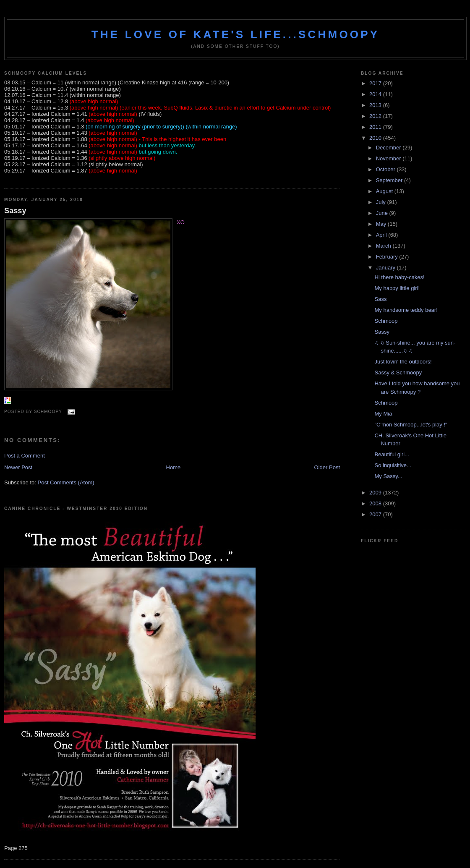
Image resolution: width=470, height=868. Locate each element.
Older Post (327, 467)
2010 (376, 138)
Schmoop (386, 321)
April (382, 235)
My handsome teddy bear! (406, 310)
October (386, 169)
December (389, 148)
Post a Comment (25, 456)
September (390, 180)
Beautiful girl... (392, 454)
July (382, 202)
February (388, 257)
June (383, 213)
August (385, 191)
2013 (376, 105)
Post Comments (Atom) (66, 482)
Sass (380, 299)
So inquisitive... (393, 465)
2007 (376, 514)
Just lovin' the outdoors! (403, 362)
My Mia (383, 414)
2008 (376, 503)
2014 (376, 94)
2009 (376, 493)
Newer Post (18, 467)
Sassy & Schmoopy (398, 373)
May (382, 224)
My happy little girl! (397, 288)
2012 (376, 116)
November (389, 158)
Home (174, 467)
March (384, 246)
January (386, 268)
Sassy (15, 211)
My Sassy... (388, 476)
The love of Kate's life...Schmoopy (236, 34)
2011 (376, 127)
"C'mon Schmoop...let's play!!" (411, 425)
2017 (376, 83)
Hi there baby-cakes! (399, 277)
